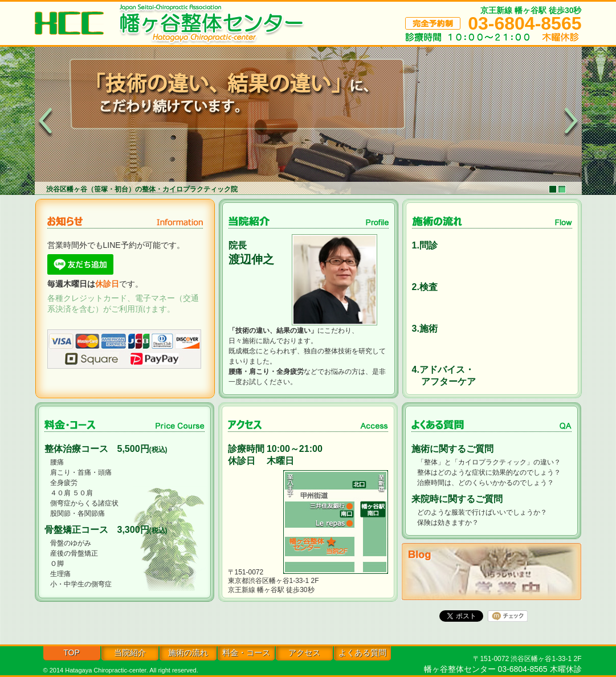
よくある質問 (362, 652)
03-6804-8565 (525, 23)
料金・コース (246, 652)
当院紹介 (130, 652)
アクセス (304, 652)
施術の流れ (188, 652)
